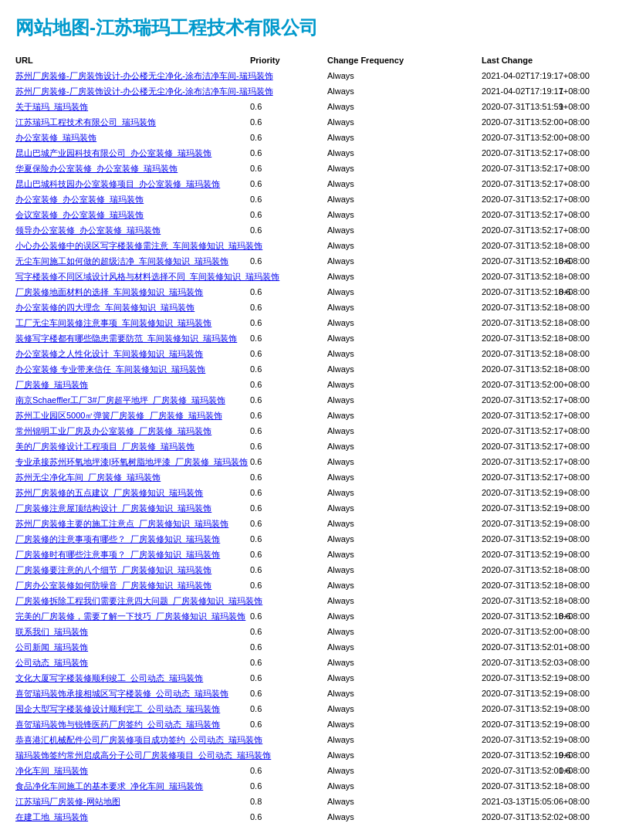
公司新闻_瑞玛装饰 (52, 647)
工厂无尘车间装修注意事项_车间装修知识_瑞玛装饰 (113, 323)
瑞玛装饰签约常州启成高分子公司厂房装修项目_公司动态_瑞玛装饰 (143, 755)
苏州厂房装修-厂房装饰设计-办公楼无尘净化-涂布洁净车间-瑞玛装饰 (144, 76)
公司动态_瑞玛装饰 (52, 662)
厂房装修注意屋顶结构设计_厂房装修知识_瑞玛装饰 (113, 508)
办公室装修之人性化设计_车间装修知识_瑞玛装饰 (109, 354)
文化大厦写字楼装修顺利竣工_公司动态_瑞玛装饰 (109, 678)
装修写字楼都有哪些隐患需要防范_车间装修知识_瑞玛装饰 (126, 338)
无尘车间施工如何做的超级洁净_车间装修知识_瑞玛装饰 (122, 261)
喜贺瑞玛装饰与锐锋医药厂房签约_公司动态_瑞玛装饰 (118, 724)
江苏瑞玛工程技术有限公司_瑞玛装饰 (86, 122)
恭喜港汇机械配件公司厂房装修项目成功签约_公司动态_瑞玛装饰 (139, 740)
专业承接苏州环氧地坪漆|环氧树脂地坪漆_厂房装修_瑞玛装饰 (132, 462)
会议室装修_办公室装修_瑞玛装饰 (79, 215)
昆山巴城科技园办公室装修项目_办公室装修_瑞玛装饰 (118, 184)
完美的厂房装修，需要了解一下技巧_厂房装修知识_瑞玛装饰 (130, 616)
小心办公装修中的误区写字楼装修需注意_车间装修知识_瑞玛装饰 (139, 246)
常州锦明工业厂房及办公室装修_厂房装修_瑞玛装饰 (113, 431)
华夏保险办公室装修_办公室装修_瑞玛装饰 (96, 168)
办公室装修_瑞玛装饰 (56, 137)
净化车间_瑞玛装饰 (52, 771)
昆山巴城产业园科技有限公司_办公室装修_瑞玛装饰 (113, 153)
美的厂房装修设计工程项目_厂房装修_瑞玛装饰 (105, 446)
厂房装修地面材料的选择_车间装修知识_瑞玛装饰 (109, 292)
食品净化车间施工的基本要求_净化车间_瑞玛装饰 (109, 786)
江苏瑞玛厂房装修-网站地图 (68, 801)
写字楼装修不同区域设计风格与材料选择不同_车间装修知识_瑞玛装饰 (147, 276)
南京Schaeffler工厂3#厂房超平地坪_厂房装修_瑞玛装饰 (120, 400)
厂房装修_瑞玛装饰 (52, 384)
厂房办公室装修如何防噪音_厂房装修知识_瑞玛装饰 (113, 585)
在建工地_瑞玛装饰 (52, 817)
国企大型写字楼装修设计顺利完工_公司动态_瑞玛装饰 (118, 709)
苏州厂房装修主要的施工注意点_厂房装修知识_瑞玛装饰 (122, 523)
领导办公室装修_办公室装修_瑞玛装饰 (88, 230)
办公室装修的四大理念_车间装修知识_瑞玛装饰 (105, 307)
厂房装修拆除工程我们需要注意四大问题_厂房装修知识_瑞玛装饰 (139, 601)
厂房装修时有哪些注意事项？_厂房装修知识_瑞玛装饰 (118, 554)
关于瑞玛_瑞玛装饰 (52, 107)
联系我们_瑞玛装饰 (52, 632)
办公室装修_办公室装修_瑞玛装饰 (79, 199)
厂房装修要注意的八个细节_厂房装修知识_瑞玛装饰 (113, 570)
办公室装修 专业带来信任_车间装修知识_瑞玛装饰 (110, 369)
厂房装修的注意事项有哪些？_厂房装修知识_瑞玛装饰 (118, 539)
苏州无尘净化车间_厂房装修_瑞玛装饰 (88, 477)
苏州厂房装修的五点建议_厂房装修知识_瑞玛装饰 (109, 493)
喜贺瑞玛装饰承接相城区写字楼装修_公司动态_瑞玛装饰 (122, 693)
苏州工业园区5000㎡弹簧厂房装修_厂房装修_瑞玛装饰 (119, 415)
